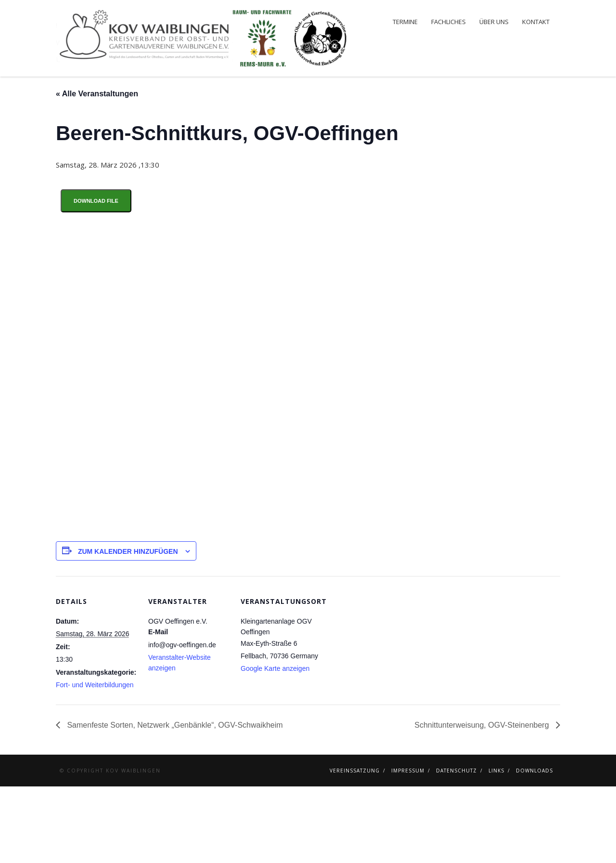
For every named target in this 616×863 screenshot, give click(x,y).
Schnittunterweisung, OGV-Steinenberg (483, 802)
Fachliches (449, 22)
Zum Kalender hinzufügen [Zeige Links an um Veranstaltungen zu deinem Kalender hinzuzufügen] (128, 628)
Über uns (494, 22)
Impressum (408, 847)
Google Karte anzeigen (275, 745)
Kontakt (536, 22)
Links (496, 847)
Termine (405, 22)
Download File (96, 277)
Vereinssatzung (355, 847)
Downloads (534, 847)
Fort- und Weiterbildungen (95, 761)
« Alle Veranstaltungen (97, 170)
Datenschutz (456, 847)
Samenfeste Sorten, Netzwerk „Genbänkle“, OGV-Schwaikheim (174, 802)
